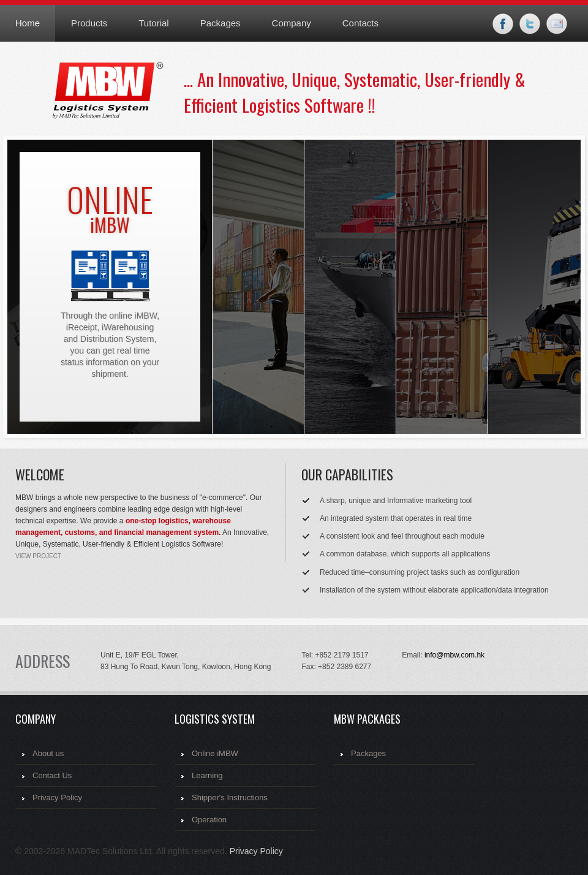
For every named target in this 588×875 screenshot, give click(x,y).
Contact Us (52, 775)
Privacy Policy (57, 797)
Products (89, 23)
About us (48, 753)
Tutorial (153, 23)
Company (292, 23)
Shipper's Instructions (230, 797)
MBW (118, 93)
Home (28, 23)
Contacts (360, 23)
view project (38, 556)
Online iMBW (215, 753)
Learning (207, 775)
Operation (209, 820)
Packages (221, 23)
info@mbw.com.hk (454, 655)
